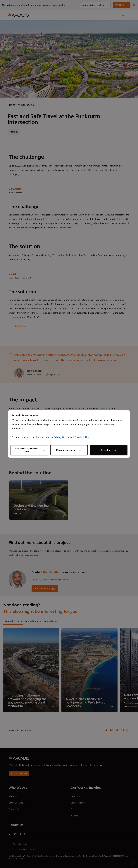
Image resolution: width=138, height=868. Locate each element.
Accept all (106, 450)
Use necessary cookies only (27, 450)
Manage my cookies (66, 450)
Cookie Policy (82, 437)
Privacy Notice (62, 437)
